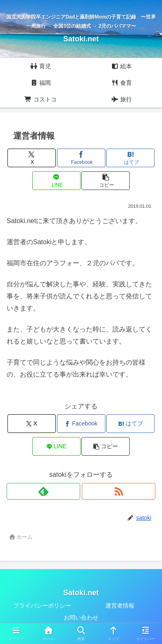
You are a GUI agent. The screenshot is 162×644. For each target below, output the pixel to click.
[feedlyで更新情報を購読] (43, 491)
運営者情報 (120, 606)
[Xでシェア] (32, 158)
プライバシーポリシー (42, 606)
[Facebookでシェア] (81, 158)
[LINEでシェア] (56, 181)
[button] (106, 181)
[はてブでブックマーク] (130, 158)
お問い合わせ (81, 618)
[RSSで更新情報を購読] (119, 491)
